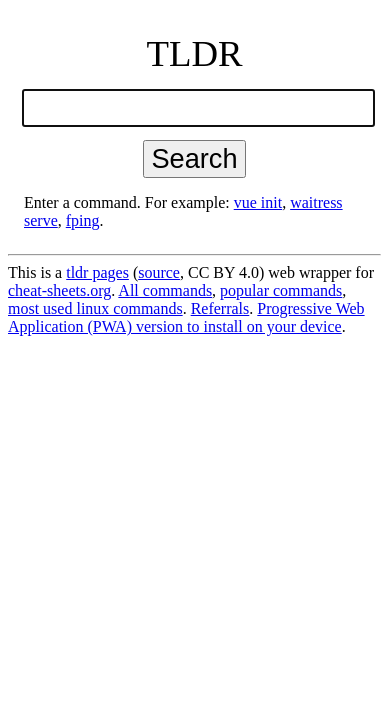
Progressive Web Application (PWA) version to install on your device (186, 317)
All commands (165, 290)
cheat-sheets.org (59, 290)
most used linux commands (95, 308)
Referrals (220, 308)
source (159, 272)
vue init (258, 202)
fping (83, 220)
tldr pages (97, 272)
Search (194, 158)
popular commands (281, 290)
